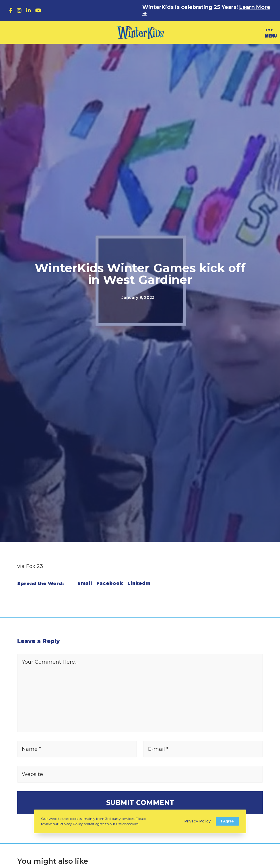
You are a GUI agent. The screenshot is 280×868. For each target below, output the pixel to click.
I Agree (227, 821)
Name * (31, 749)
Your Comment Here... (50, 662)
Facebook (110, 583)
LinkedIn (139, 583)
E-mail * (158, 749)
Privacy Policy (197, 821)
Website (32, 774)
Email (85, 583)
